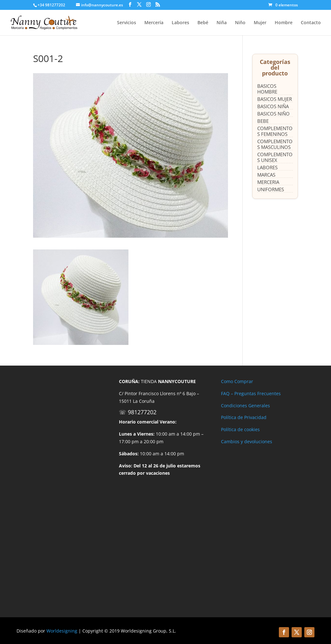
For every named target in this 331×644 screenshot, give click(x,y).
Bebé (203, 23)
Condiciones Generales (245, 406)
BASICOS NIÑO (273, 114)
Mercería (154, 23)
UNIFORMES (271, 189)
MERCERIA (268, 182)
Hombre (284, 23)
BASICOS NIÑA (273, 106)
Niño (240, 23)
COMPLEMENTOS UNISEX (275, 157)
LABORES (267, 167)
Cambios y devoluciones (247, 441)
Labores (180, 23)
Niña (222, 23)
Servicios (127, 23)
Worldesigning (62, 631)
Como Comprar (237, 381)
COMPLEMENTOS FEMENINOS (275, 131)
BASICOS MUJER (275, 99)
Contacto (311, 23)
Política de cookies (240, 429)
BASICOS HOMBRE (267, 89)
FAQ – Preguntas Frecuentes (251, 393)
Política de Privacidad (244, 417)
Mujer (260, 23)
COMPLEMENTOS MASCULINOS (275, 144)
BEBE (263, 121)
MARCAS (266, 175)
